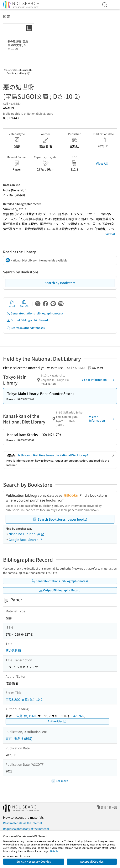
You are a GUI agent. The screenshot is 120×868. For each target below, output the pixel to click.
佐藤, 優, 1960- (27, 716)
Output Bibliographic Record (27, 320)
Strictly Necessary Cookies (34, 861)
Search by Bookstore (60, 283)
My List (12, 304)
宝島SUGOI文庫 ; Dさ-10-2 (24, 699)
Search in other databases (26, 328)
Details (54, 851)
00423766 (77, 716)
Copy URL (24, 304)
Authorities (57, 721)
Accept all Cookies (92, 861)
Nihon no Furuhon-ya (27, 534)
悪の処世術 (13, 650)
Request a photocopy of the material (26, 829)
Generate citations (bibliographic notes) (35, 313)
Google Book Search (26, 539)
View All (102, 163)
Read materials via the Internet (23, 823)
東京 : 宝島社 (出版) (19, 739)
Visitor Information (99, 380)
